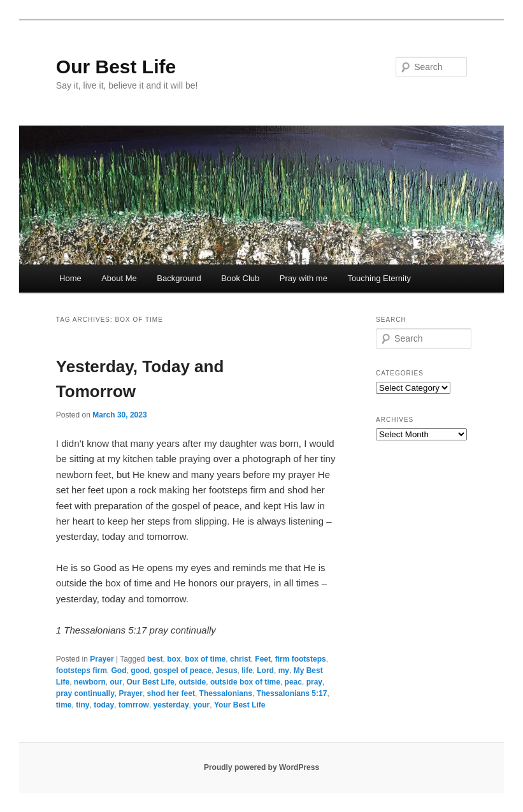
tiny (82, 705)
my (284, 671)
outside (193, 682)
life (247, 671)
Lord (265, 671)
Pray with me (304, 278)
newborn (90, 682)
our (116, 682)
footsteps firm (82, 671)
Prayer (102, 659)
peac (293, 682)
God (119, 671)
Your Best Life (240, 705)
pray (314, 682)
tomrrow (134, 705)
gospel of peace (183, 671)
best (155, 659)
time (64, 705)
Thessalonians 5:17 (292, 693)
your (201, 705)
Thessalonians (226, 693)
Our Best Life (116, 67)
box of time (205, 659)
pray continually (85, 693)
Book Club (240, 278)
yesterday (171, 705)
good (140, 671)
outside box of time (245, 682)
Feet (263, 659)
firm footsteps (301, 659)
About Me (119, 278)
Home (70, 278)
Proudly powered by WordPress (261, 767)
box (174, 659)
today (104, 705)
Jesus (227, 671)
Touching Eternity (379, 278)
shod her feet (171, 693)
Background (179, 278)
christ (240, 659)
